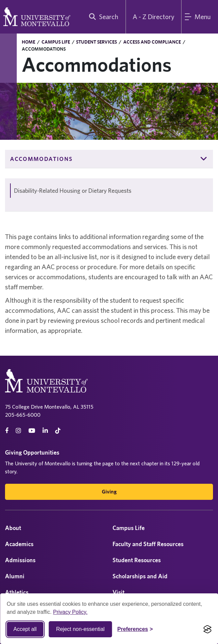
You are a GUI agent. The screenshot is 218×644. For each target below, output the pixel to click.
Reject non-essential (80, 629)
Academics (19, 544)
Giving (109, 492)
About (13, 528)
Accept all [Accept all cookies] (25, 629)
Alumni (15, 576)
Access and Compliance (152, 42)
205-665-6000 (23, 415)
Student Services (96, 42)
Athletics (17, 592)
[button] (204, 159)
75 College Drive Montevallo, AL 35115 (49, 407)
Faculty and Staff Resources (148, 544)
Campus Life (56, 42)
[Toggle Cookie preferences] (135, 629)
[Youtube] (32, 431)
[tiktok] (58, 431)
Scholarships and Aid (140, 576)
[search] (102, 17)
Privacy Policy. (70, 612)
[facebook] (7, 431)
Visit (119, 592)
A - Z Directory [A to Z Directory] (154, 17)
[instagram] (18, 431)
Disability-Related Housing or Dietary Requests (73, 191)
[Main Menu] (200, 17)
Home (28, 42)
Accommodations (41, 159)
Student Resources (137, 560)
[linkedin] (45, 431)
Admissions (20, 560)
